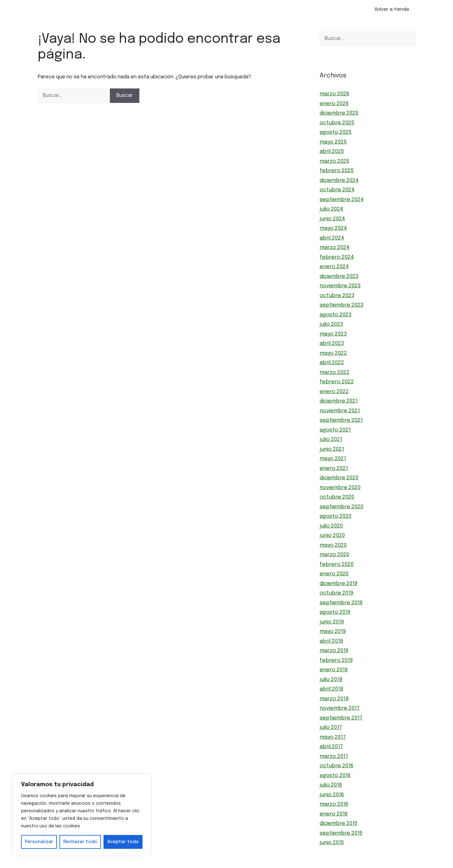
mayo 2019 (333, 631)
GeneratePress (262, 865)
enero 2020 (334, 574)
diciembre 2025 (339, 113)
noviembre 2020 (340, 488)
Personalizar (39, 842)
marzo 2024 (335, 248)
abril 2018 (331, 689)
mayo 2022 (333, 353)
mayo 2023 (333, 334)
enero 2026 (334, 104)
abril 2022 (332, 363)
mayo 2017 (333, 737)
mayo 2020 (333, 545)
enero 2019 (334, 670)
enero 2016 (334, 814)
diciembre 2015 (338, 823)
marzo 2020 (334, 555)
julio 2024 (331, 209)
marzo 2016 (334, 804)
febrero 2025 (337, 171)
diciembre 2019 (338, 584)
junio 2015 (332, 843)
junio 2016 (332, 795)
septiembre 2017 (341, 718)
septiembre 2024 (342, 200)
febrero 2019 (336, 660)
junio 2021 (332, 449)
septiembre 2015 (341, 833)
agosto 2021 (335, 430)
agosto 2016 (335, 776)
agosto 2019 (335, 612)
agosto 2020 (336, 516)
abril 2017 (331, 747)
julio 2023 (331, 324)
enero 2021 (334, 468)
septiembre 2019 (341, 603)
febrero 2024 (337, 257)
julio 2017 (331, 727)
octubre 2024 (337, 190)
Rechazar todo (80, 842)
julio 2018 (331, 680)
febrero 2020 (337, 564)
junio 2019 (332, 622)
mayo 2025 (333, 142)
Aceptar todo (123, 842)
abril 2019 (331, 641)
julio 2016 (331, 785)
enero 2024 (334, 267)
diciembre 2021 (339, 401)
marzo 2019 (334, 651)
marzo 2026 (334, 94)
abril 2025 (332, 152)
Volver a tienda (392, 9)
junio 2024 (332, 219)
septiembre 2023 (341, 305)
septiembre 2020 (341, 507)
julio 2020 (331, 526)
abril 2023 (332, 344)
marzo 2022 (335, 372)
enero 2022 (334, 392)
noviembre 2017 (340, 708)
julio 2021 (331, 440)
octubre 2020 (337, 497)
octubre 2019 (336, 593)
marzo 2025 (334, 161)
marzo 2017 (334, 756)
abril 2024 (332, 238)
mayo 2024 (333, 228)
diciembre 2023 (339, 276)
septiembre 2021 (341, 420)
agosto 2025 (336, 132)
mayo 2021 (333, 459)
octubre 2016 (336, 766)
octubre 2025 (337, 123)
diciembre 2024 (339, 180)
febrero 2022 (337, 382)
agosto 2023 (336, 315)
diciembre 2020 (339, 478)
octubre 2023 (337, 296)
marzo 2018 (334, 699)
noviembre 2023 (340, 286)
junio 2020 (332, 535)
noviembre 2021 (340, 411)
